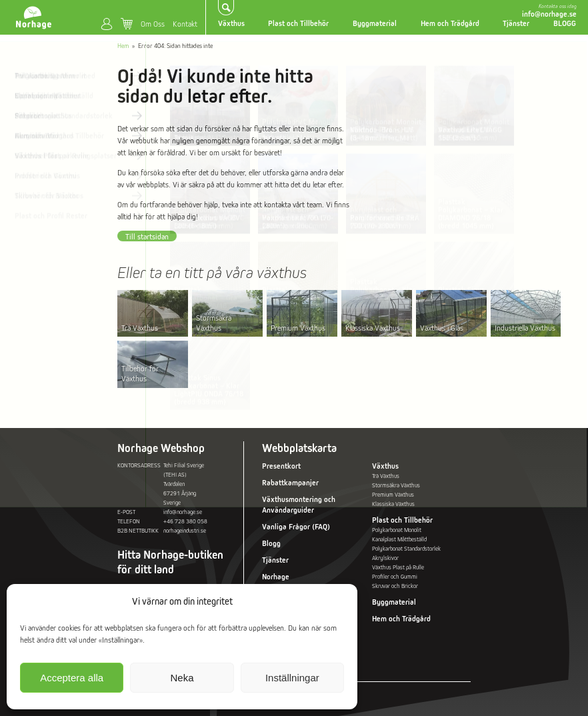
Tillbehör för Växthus (140, 373)
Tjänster (516, 23)
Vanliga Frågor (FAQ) (296, 527)
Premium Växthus (298, 328)
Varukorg (127, 24)
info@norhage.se (549, 14)
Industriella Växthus (525, 328)
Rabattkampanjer (290, 483)
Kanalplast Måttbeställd (399, 539)
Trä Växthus (140, 328)
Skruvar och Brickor (395, 586)
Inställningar (292, 678)
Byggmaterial (375, 23)
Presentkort (281, 466)
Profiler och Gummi (395, 577)
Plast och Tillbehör (298, 23)
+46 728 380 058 (185, 521)
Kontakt (185, 24)
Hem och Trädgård (450, 23)
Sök (227, 8)
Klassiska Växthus (373, 328)
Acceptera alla (72, 678)
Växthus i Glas (442, 328)
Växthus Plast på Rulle (398, 567)
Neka (182, 678)
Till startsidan (147, 236)
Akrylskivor (385, 558)
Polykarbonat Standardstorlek (406, 549)
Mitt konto (107, 24)
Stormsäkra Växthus (214, 323)
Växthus (231, 23)
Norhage (276, 577)
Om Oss (153, 24)
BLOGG (565, 23)
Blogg (271, 543)
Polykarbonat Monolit (397, 530)
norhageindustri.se (185, 531)
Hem (123, 46)
